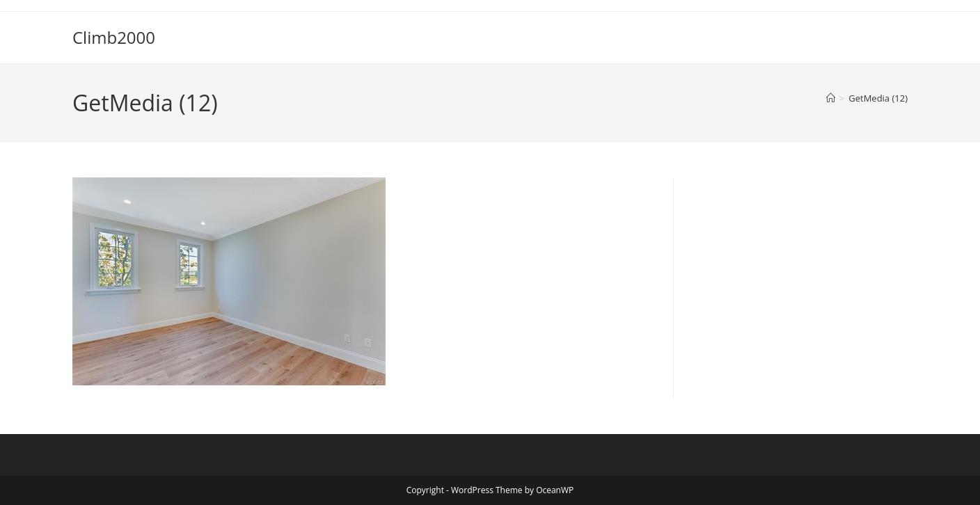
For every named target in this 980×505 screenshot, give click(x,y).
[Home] (831, 98)
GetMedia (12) (878, 98)
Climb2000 (114, 37)
